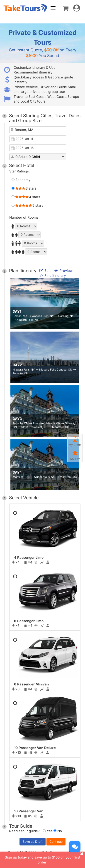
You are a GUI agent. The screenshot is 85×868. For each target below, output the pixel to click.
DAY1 (17, 311)
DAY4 (17, 472)
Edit (45, 271)
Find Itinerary (52, 276)
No (58, 831)
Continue (56, 842)
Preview (63, 271)
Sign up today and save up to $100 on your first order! (45, 858)
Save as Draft (33, 842)
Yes (48, 831)
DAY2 (17, 365)
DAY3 (17, 419)
